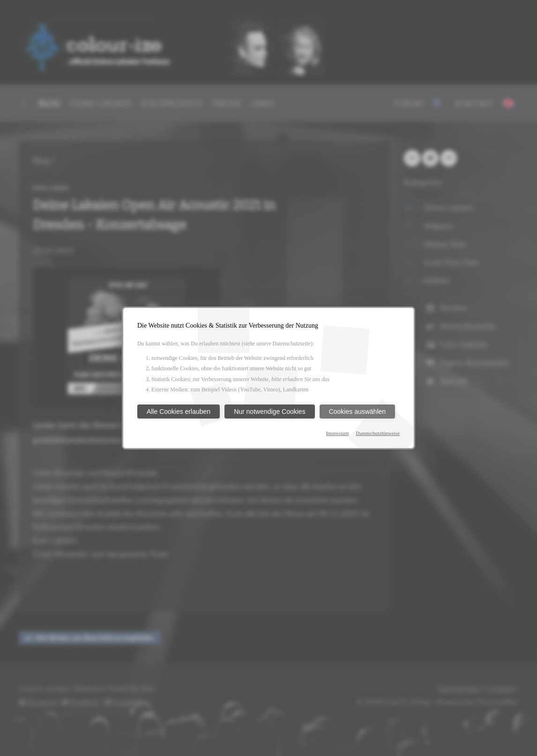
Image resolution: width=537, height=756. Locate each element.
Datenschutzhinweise (378, 433)
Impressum (338, 433)
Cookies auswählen (357, 412)
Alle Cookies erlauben (179, 412)
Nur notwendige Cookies (270, 412)
